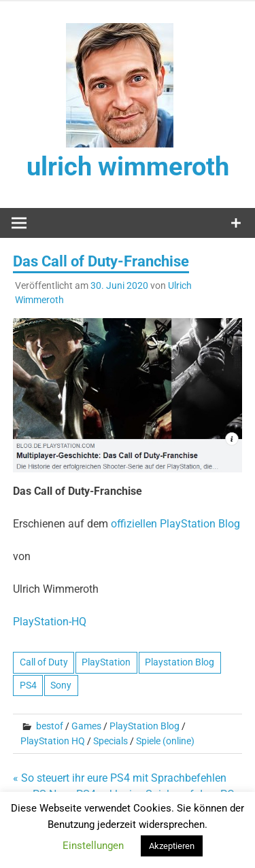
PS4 (28, 685)
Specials (111, 741)
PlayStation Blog (144, 726)
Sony (61, 685)
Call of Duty (44, 662)
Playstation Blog (180, 662)
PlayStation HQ (53, 741)
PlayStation (106, 662)
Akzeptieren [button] (172, 846)
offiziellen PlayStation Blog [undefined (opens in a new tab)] (175, 524)
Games (86, 726)
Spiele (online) (165, 741)
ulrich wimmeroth (128, 167)
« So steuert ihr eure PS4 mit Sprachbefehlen (120, 778)
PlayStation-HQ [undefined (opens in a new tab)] (50, 622)
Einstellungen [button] (93, 846)
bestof (50, 726)
